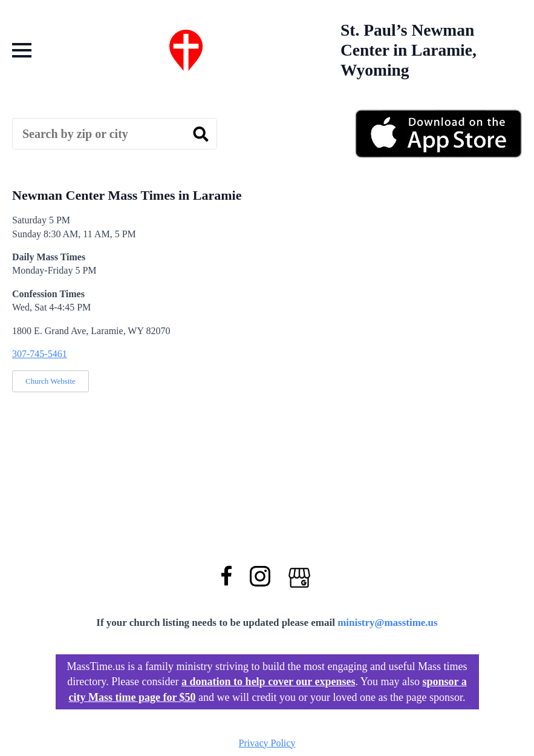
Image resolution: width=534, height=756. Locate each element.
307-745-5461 (40, 354)
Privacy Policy (267, 743)
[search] (201, 134)
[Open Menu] (22, 50)
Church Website (50, 381)
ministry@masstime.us (388, 623)
